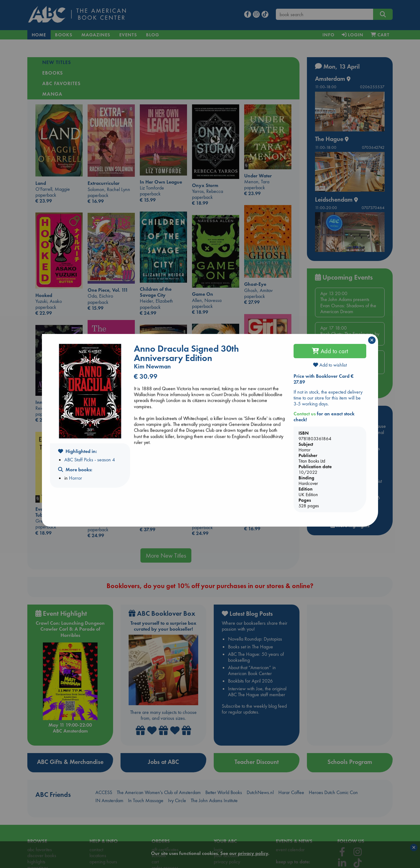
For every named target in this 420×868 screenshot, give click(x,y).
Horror (75, 478)
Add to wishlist (330, 365)
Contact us (305, 414)
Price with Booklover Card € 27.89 (324, 379)
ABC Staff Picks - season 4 (90, 460)
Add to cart (330, 351)
